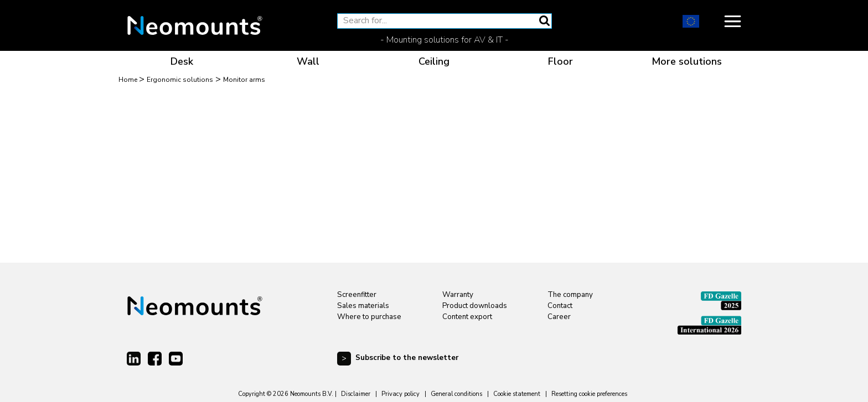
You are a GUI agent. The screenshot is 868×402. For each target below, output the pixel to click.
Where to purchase (369, 317)
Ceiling (434, 61)
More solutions (687, 61)
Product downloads (475, 306)
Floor (560, 61)
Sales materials (363, 306)
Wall (308, 61)
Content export (467, 317)
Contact (560, 306)
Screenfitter (357, 295)
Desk (182, 61)
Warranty (458, 295)
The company (570, 295)
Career (559, 317)
